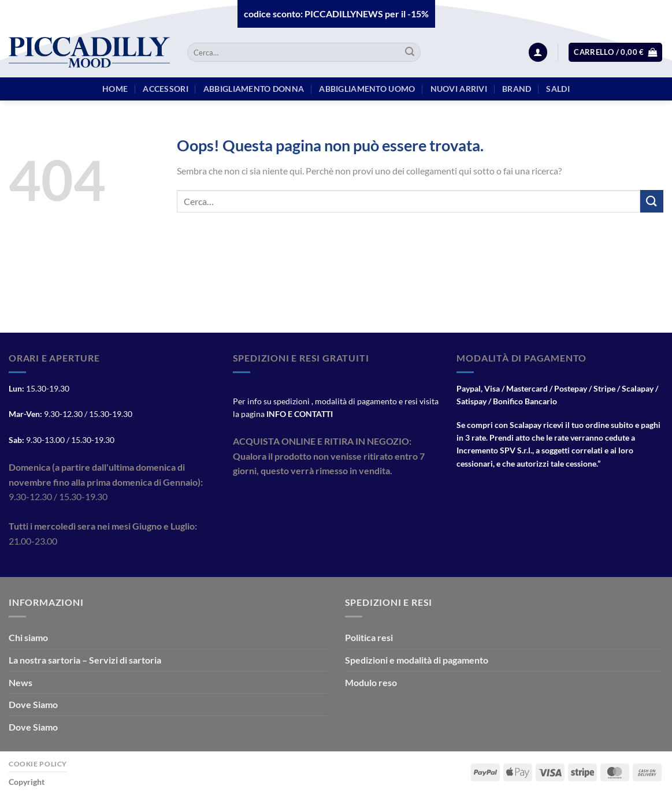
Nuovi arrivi (459, 89)
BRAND (517, 89)
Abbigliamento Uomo (367, 89)
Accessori (166, 89)
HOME (115, 89)
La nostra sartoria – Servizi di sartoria (85, 660)
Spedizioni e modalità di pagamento (417, 660)
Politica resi (369, 637)
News (21, 682)
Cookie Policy (38, 764)
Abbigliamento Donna (254, 89)
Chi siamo (28, 637)
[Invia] (410, 53)
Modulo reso (371, 682)
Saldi (558, 89)
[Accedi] (538, 52)
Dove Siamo (33, 704)
